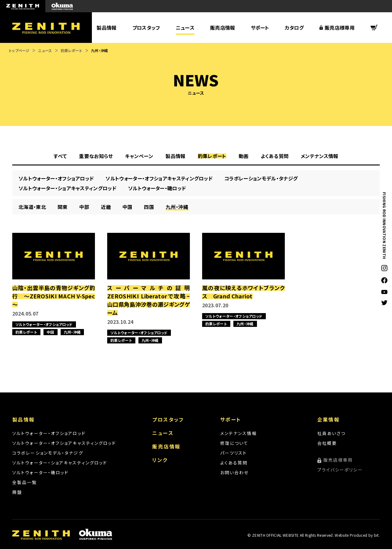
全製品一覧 (25, 482)
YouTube (384, 292)
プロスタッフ (146, 28)
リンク (160, 460)
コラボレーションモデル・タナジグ (48, 453)
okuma (62, 6)
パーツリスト (234, 453)
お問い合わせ (235, 472)
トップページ (19, 50)
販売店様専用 (340, 28)
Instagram (384, 268)
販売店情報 (223, 28)
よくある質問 (234, 463)
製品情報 (106, 28)
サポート (260, 28)
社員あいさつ (332, 433)
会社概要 (327, 443)
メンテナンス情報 (239, 433)
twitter (384, 303)
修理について (234, 443)
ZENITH (23, 6)
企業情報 (329, 419)
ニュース (185, 28)
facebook (384, 280)
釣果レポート (72, 50)
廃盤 (17, 492)
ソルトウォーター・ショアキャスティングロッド (60, 463)
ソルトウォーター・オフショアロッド (49, 433)
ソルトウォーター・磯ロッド (40, 472)
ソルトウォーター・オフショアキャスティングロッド (64, 443)
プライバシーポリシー (340, 470)
